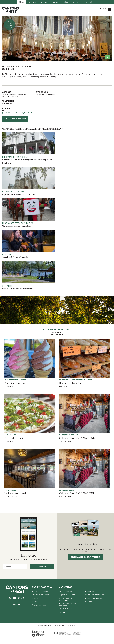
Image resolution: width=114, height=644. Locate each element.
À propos (75, 2)
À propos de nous (39, 605)
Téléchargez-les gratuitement (85, 557)
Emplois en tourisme (67, 595)
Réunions (32, 2)
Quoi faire (57, 332)
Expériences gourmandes (57, 330)
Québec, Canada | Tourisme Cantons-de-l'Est (11, 10)
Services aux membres (41, 595)
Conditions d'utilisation (94, 598)
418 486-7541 (8, 104)
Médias (65, 2)
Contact (89, 602)
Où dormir (57, 335)
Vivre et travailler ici (67, 591)
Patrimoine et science (45, 95)
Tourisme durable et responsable (66, 599)
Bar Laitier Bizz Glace (16, 383)
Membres (43, 2)
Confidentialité (91, 591)
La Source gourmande (16, 493)
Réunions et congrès (40, 591)
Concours (62, 612)
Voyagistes (54, 2)
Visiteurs (21, 2)
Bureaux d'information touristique (67, 604)
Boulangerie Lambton (70, 383)
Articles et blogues (66, 609)
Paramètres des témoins (95, 595)
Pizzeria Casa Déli (14, 438)
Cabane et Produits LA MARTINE (77, 438)
